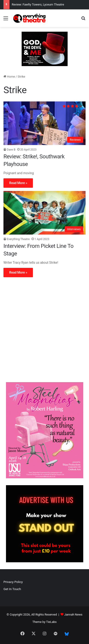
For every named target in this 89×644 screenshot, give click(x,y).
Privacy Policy (13, 582)
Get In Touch (12, 589)
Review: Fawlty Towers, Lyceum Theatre (38, 4)
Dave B (11, 150)
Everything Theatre (18, 239)
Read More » (18, 183)
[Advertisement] (44, 331)
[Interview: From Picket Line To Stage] (44, 213)
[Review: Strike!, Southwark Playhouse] (44, 123)
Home (9, 77)
